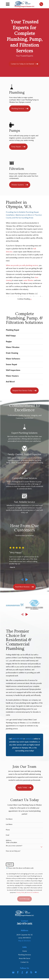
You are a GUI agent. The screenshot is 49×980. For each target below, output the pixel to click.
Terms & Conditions (33, 892)
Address (9, 840)
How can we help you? (13, 851)
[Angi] (27, 972)
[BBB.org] (22, 972)
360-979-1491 (24, 924)
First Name (9, 819)
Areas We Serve (24, 959)
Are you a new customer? (14, 846)
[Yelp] (31, 972)
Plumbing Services (24, 955)
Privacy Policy (21, 892)
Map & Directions (24, 941)
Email (8, 835)
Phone (8, 830)
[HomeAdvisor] (36, 972)
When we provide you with (16, 265)
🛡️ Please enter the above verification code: (20, 868)
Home (25, 951)
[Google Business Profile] (13, 972)
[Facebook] (18, 972)
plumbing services (32, 265)
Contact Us (24, 962)
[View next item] (27, 580)
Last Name (9, 825)
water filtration (28, 280)
